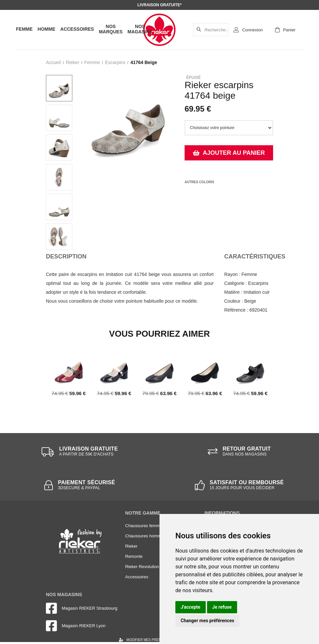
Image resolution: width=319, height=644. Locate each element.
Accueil (53, 62)
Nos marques (111, 29)
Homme (47, 29)
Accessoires (77, 29)
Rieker (72, 62)
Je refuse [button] (222, 607)
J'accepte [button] (191, 607)
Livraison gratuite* (159, 5)
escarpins (115, 62)
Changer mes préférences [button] (207, 621)
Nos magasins (140, 29)
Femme (24, 29)
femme (92, 62)
